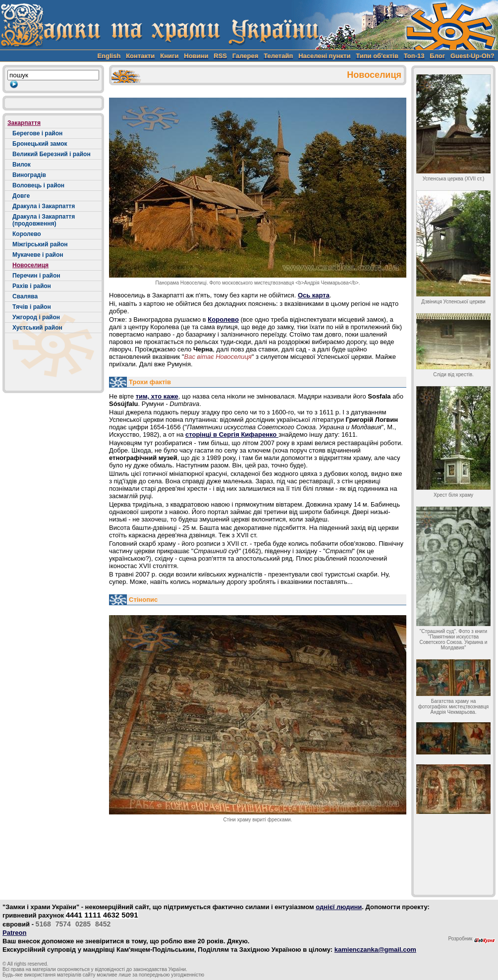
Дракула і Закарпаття (44, 206)
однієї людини (339, 907)
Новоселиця (30, 265)
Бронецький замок (40, 144)
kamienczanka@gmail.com (375, 950)
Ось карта (314, 295)
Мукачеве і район (38, 255)
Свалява (25, 296)
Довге (21, 196)
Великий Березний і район (52, 154)
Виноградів (29, 175)
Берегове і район (37, 133)
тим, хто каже (157, 396)
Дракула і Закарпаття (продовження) (44, 220)
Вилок (22, 165)
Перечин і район (36, 276)
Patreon (14, 933)
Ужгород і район (36, 317)
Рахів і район (32, 286)
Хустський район (37, 328)
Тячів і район (32, 307)
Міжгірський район (40, 244)
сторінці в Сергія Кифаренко (232, 434)
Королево (27, 234)
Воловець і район (38, 185)
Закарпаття (24, 123)
